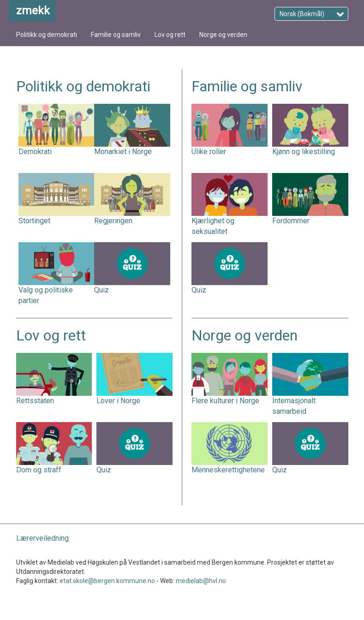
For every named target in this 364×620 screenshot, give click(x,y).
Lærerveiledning (42, 538)
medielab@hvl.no (201, 581)
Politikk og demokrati (47, 35)
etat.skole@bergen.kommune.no (107, 581)
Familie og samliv (116, 35)
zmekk (33, 11)
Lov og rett (170, 35)
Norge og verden (223, 35)
